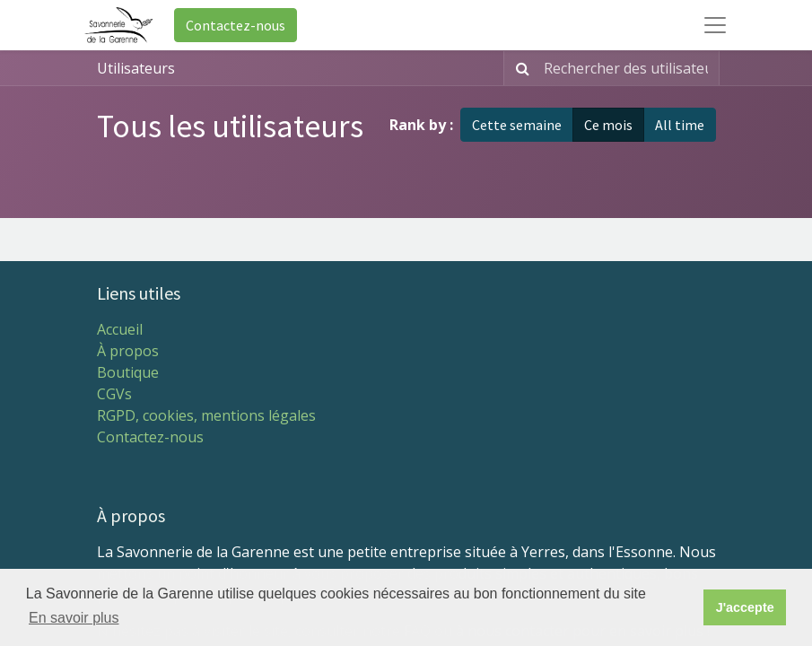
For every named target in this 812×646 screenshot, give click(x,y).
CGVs (114, 394)
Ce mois (608, 125)
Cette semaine (517, 125)
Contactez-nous (236, 25)
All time (680, 125)
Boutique (128, 372)
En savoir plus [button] (74, 618)
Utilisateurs (136, 68)
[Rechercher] (519, 68)
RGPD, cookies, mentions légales (206, 415)
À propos (128, 351)
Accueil (120, 329)
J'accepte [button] (745, 607)
